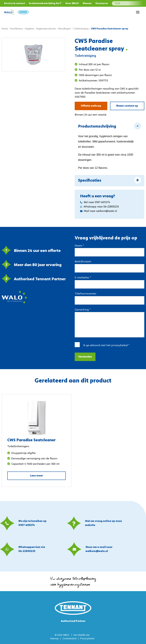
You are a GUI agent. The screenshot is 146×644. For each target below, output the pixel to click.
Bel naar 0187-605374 (95, 202)
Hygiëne (30, 29)
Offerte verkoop (91, 106)
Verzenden (85, 357)
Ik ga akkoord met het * (106, 345)
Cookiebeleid (69, 639)
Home (5, 29)
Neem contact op (127, 106)
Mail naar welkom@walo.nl (99, 211)
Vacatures (102, 3)
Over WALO (72, 3)
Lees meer (36, 476)
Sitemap (54, 639)
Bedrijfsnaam (83, 262)
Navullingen (65, 29)
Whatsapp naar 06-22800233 (99, 207)
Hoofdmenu (17, 29)
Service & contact (15, 3)
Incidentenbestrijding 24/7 (45, 3)
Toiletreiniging (81, 29)
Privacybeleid (87, 639)
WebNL (82, 635)
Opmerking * (83, 310)
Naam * (79, 246)
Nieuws (87, 3)
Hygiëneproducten (46, 29)
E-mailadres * (83, 278)
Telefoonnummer (86, 294)
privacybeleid (119, 345)
